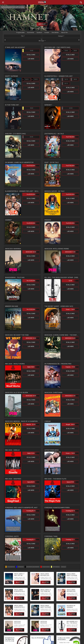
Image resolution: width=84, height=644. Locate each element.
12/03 (70, 281)
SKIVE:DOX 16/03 (70, 338)
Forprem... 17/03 (70, 367)
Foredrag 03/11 (31, 540)
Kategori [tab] (61, 36)
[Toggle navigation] (3, 2)
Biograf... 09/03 (70, 424)
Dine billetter (55, 33)
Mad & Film (64, 33)
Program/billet (20, 33)
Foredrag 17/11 (70, 540)
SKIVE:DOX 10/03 (31, 252)
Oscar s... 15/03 (70, 453)
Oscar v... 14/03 (70, 309)
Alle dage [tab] (42, 40)
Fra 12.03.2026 (31, 281)
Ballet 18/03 (31, 367)
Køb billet (42, 24)
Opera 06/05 (31, 482)
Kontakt (47, 33)
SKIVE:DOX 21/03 (70, 396)
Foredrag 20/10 (70, 511)
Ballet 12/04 (31, 453)
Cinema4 (39, 2)
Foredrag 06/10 (31, 511)
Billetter (19, 582)
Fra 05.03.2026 (31, 194)
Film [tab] (22, 36)
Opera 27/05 (70, 482)
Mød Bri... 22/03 (31, 424)
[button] (4, 26)
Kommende (31, 33)
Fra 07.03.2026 (70, 137)
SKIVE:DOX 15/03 (31, 338)
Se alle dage (31, 55)
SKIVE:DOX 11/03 (70, 252)
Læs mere (31, 59)
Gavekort (39, 33)
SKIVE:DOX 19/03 (31, 396)
